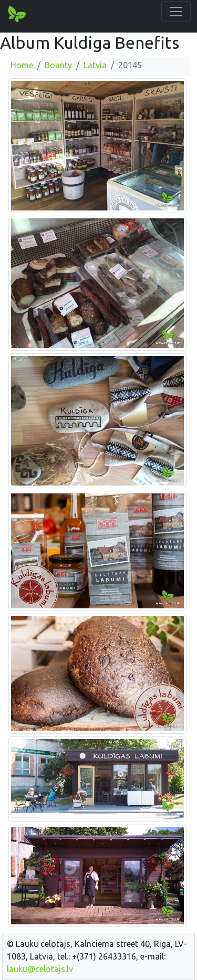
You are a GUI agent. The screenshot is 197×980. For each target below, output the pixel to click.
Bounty (58, 65)
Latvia (95, 65)
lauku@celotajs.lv (40, 969)
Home (22, 65)
